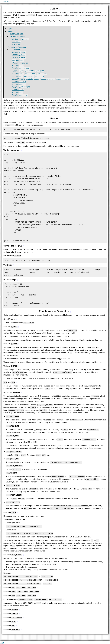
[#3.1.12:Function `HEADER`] (19, 610)
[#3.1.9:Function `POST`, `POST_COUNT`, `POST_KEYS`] (41, 592)
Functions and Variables (17, 47)
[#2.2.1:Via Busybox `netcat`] (22, 256)
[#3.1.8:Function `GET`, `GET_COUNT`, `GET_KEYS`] (37, 588)
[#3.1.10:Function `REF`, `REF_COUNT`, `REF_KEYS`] (37, 596)
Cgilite (10, 29)
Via (16, 42)
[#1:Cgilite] (59, 9)
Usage (10, 31)
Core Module (15, 50)
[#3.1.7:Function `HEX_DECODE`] (23, 555)
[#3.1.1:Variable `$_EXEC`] (19, 327)
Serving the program (18, 36)
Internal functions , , (41, 79)
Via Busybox (20, 39)
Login (2, 643)
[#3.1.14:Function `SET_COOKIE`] (23, 618)
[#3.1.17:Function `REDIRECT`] (21, 630)
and (18, 60)
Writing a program (17, 34)
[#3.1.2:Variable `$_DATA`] (19, 344)
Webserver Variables (20, 63)
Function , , (28, 71)
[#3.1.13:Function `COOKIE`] (19, 614)
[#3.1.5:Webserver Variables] (21, 393)
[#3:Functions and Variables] (70, 311)
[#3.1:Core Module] (16, 319)
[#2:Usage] (59, 118)
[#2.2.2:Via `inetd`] (14, 265)
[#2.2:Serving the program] (24, 246)
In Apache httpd (18, 44)
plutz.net (6, 1)
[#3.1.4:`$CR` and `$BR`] (16, 382)
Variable (19, 52)
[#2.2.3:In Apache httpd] (17, 280)
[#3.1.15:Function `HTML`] (17, 622)
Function (18, 66)
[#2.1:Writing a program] (21, 150)
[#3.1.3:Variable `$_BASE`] (19, 366)
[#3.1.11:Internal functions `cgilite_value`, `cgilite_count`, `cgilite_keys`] (63, 600)
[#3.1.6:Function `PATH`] (17, 512)
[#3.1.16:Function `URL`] (16, 626)
